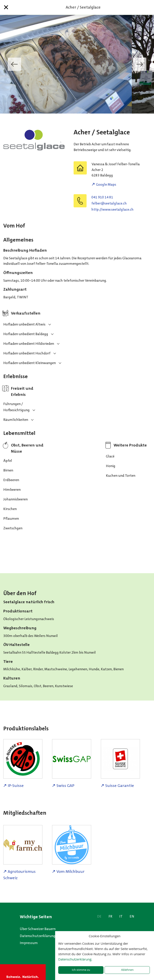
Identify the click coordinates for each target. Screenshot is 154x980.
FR (110, 916)
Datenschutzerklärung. (75, 959)
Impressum (29, 943)
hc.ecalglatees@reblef (109, 203)
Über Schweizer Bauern (38, 929)
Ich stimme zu (81, 970)
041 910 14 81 (102, 197)
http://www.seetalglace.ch (112, 209)
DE (99, 916)
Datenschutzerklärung (38, 936)
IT (121, 916)
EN (132, 916)
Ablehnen (127, 970)
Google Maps (106, 184)
